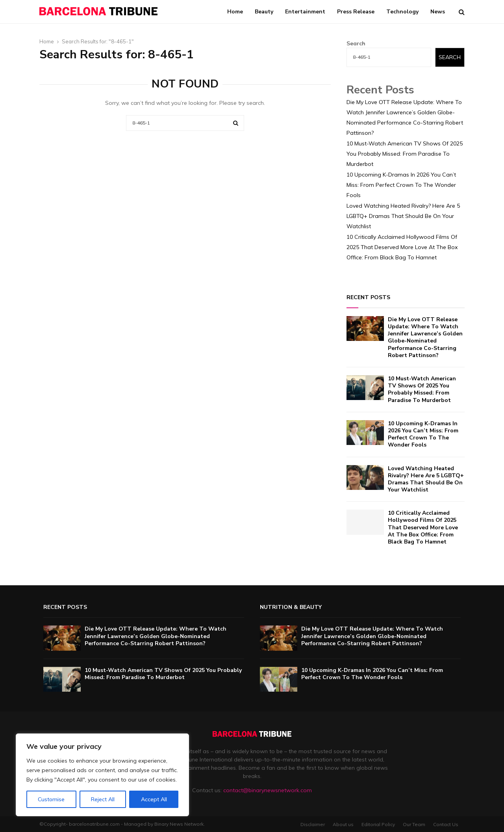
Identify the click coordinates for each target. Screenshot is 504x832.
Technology (402, 12)
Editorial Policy (378, 824)
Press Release (356, 12)
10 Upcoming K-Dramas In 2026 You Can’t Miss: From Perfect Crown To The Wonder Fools (401, 185)
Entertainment (305, 12)
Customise (51, 799)
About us (343, 824)
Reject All (103, 799)
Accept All (154, 799)
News (438, 12)
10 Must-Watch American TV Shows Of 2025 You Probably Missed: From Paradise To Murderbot (405, 154)
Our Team (414, 824)
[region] (102, 775)
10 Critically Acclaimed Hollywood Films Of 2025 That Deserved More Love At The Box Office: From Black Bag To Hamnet (402, 247)
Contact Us (446, 824)
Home (235, 12)
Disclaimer (313, 824)
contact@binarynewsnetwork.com (268, 790)
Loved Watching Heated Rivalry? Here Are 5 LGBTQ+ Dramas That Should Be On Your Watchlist (403, 216)
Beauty (264, 12)
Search (356, 43)
